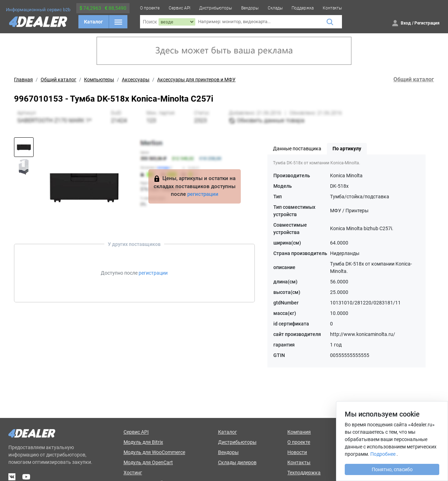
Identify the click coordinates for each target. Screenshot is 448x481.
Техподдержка (304, 473)
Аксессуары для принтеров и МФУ (196, 80)
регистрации (203, 194)
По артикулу (347, 149)
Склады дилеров (237, 462)
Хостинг (133, 473)
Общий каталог (58, 80)
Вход (406, 23)
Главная (23, 80)
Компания (299, 432)
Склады (275, 8)
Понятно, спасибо (392, 469)
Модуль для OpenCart (148, 462)
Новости (297, 452)
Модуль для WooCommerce (154, 452)
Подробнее (383, 454)
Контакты (332, 8)
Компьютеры (99, 80)
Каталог (93, 22)
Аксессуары (136, 80)
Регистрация (427, 23)
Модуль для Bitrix (143, 442)
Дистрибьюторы (216, 8)
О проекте (150, 8)
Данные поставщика (297, 149)
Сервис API (180, 8)
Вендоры (250, 8)
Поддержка (303, 8)
